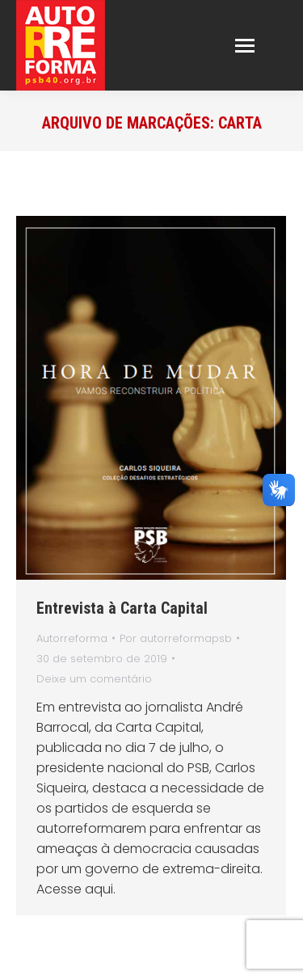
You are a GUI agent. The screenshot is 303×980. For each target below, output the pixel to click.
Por (176, 638)
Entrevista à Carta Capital (122, 608)
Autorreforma (72, 638)
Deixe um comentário (94, 679)
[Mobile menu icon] (245, 46)
